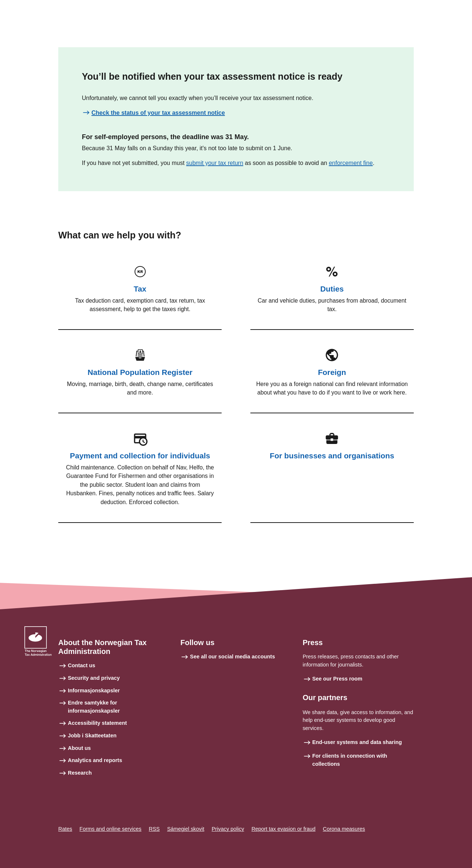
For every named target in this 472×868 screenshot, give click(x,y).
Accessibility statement (97, 723)
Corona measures (344, 829)
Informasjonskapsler (94, 690)
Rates (65, 829)
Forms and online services (111, 829)
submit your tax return (215, 163)
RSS (155, 829)
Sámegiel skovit (186, 829)
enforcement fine (351, 163)
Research (80, 773)
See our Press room (337, 679)
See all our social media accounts (232, 657)
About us (79, 748)
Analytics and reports (95, 760)
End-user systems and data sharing (357, 742)
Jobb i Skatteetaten (92, 736)
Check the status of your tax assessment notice (158, 113)
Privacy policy (228, 829)
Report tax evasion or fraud (284, 829)
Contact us (81, 665)
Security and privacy (94, 678)
